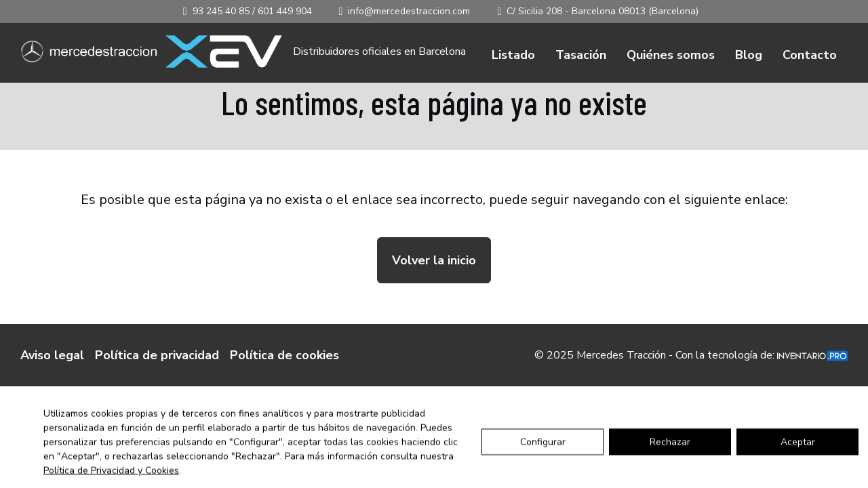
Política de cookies (284, 355)
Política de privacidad (157, 355)
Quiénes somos (671, 55)
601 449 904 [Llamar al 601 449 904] (285, 11)
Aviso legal (52, 355)
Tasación (581, 55)
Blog (749, 55)
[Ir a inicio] (89, 52)
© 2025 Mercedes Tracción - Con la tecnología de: (691, 355)
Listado (513, 55)
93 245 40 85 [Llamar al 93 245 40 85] (221, 11)
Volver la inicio (434, 260)
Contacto (810, 55)
